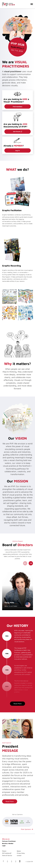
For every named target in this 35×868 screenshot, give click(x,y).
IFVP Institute (6, 853)
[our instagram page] (16, 862)
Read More (18, 704)
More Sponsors (26, 829)
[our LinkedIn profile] (7, 862)
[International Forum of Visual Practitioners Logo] (8, 4)
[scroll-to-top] (20, 862)
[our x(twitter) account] (12, 862)
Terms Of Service (7, 855)
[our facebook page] (3, 862)
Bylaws (19, 851)
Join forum (17, 131)
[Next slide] (31, 563)
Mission (4, 851)
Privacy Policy (21, 853)
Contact (19, 855)
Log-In (17, 150)
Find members (17, 107)
